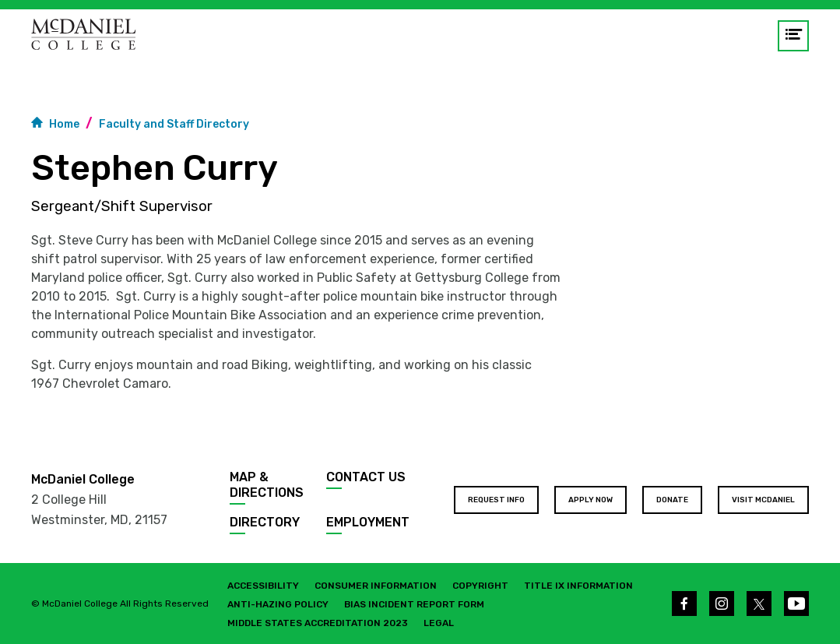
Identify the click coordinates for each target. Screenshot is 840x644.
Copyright (480, 586)
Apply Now (590, 500)
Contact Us (366, 477)
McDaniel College (83, 479)
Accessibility (263, 586)
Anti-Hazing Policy (278, 604)
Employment (368, 522)
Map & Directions (267, 485)
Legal (439, 623)
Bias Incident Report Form (414, 604)
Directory (265, 522)
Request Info (496, 500)
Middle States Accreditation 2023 (318, 623)
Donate (672, 500)
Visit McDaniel (763, 500)
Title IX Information (578, 586)
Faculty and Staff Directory (174, 124)
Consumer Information (376, 586)
